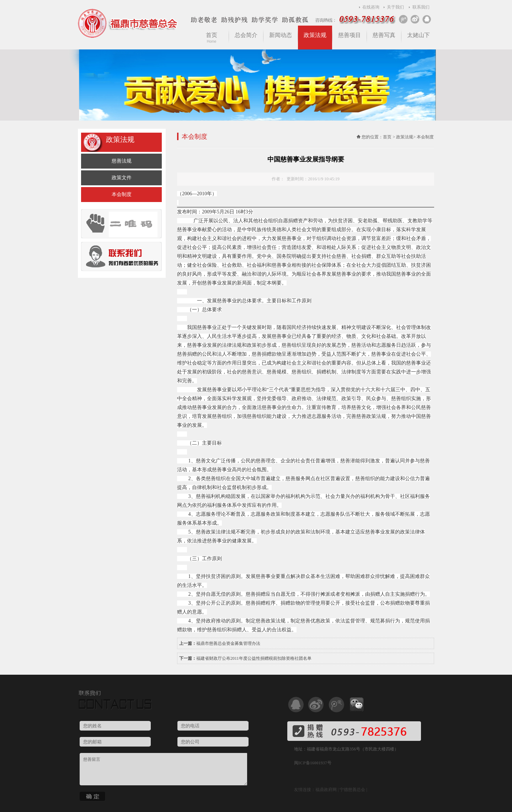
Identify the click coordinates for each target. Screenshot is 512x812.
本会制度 (122, 194)
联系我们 (421, 7)
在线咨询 (371, 7)
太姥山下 (418, 35)
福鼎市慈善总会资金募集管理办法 (228, 643)
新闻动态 (281, 35)
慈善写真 (384, 35)
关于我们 (395, 7)
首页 (212, 38)
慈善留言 (163, 769)
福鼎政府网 (326, 790)
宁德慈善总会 (352, 790)
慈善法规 (122, 161)
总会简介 (246, 35)
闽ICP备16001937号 (313, 763)
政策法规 (315, 35)
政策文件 (122, 178)
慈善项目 (350, 35)
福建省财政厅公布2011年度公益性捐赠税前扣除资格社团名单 (254, 658)
